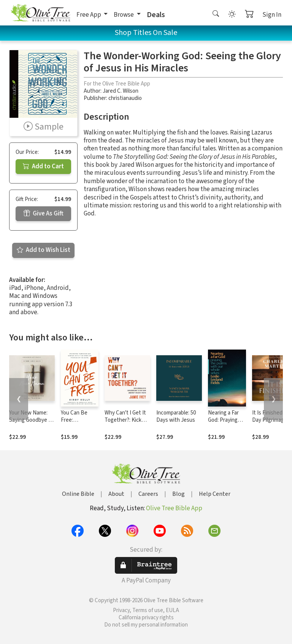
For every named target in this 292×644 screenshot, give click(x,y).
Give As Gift (44, 214)
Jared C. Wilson (121, 91)
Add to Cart (43, 166)
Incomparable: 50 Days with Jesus (176, 416)
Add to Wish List (44, 250)
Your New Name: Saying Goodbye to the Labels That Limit (31, 424)
